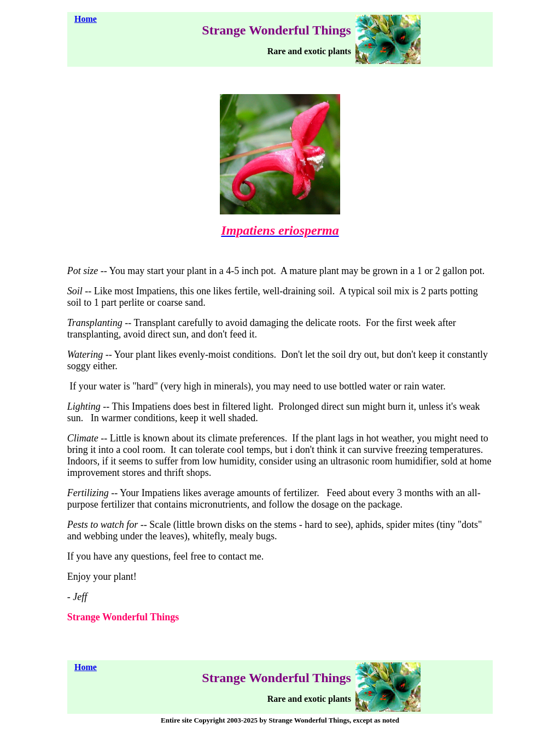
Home (86, 19)
